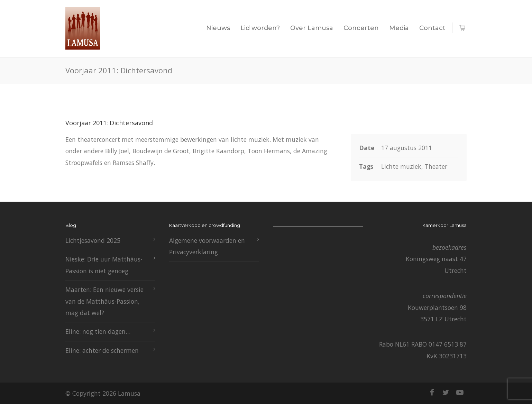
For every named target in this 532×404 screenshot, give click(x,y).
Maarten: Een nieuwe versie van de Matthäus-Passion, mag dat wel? (104, 301)
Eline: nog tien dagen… (98, 331)
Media (399, 28)
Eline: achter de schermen (102, 350)
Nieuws (218, 28)
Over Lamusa (312, 28)
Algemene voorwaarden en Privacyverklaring (207, 246)
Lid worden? (260, 28)
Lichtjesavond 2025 (93, 240)
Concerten (361, 28)
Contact (432, 28)
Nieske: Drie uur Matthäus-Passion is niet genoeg (104, 265)
